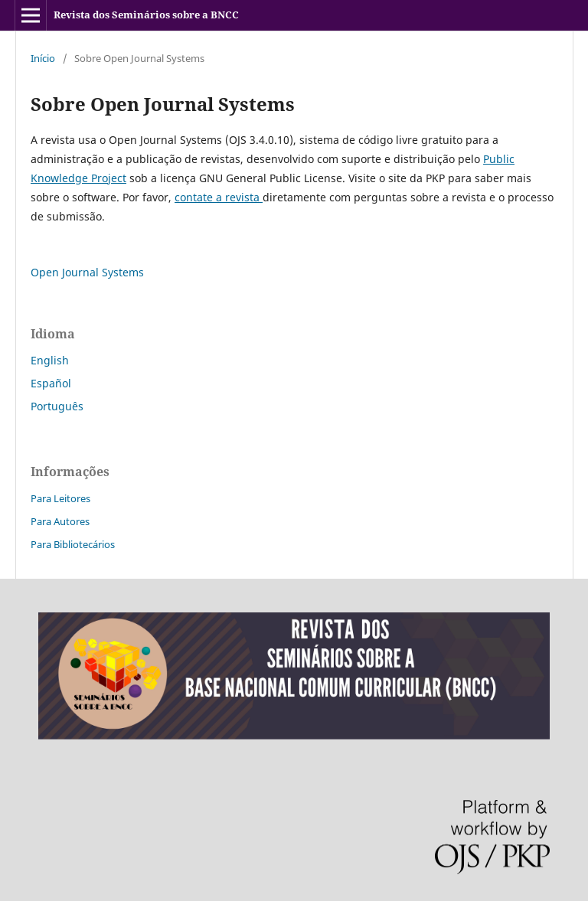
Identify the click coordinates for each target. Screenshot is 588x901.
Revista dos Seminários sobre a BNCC (146, 15)
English (50, 360)
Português (57, 406)
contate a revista (219, 197)
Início (43, 58)
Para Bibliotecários (73, 544)
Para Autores (60, 521)
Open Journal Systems (87, 272)
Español (51, 383)
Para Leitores (60, 498)
